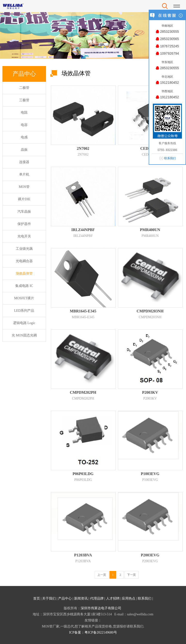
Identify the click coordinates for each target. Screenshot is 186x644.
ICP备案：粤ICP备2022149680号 (93, 632)
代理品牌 (97, 598)
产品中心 (65, 598)
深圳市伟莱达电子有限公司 (101, 608)
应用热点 (129, 598)
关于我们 (49, 598)
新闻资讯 (81, 598)
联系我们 (145, 598)
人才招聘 (113, 598)
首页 (37, 598)
